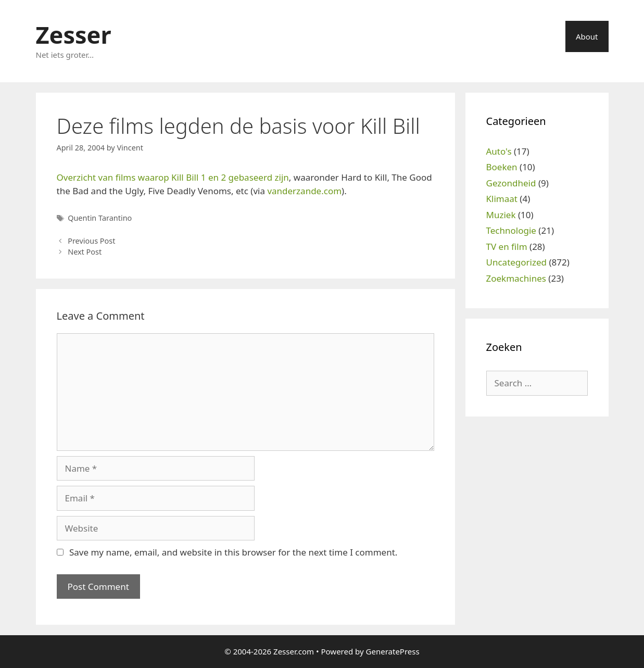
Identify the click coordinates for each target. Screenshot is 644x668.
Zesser (74, 35)
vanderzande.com (304, 191)
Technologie (511, 230)
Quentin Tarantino (100, 218)
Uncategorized (517, 262)
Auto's (499, 151)
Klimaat (502, 199)
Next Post (85, 252)
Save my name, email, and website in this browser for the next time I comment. (233, 552)
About (587, 36)
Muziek (501, 215)
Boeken (502, 167)
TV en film (507, 247)
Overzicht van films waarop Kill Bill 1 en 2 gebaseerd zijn (173, 177)
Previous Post (91, 241)
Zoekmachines (516, 278)
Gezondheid (511, 183)
